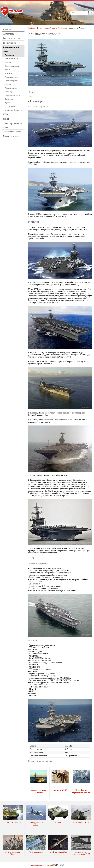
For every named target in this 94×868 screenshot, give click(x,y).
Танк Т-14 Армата (13, 822)
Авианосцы (9, 55)
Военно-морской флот (11, 49)
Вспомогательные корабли (11, 61)
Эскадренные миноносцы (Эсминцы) (13, 108)
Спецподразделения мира (12, 125)
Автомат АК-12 (60, 790)
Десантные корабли (12, 66)
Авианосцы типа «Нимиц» (39, 791)
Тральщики (9, 99)
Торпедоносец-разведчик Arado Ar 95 (81, 853)
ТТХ (31, 96)
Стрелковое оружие (12, 132)
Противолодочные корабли (12, 83)
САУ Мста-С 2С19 (81, 822)
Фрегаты (8, 103)
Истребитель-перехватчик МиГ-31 (81, 791)
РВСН (6, 119)
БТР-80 (58, 822)
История (32, 92)
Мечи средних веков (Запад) (13, 853)
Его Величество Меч (58, 852)
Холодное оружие (11, 136)
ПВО (5, 114)
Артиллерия (9, 34)
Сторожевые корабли (13, 95)
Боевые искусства (11, 38)
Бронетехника (10, 43)
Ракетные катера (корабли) (11, 90)
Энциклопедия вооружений (41, 865)
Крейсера (8, 73)
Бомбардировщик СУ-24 (36, 824)
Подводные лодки (11, 77)
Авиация (7, 29)
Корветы (8, 70)
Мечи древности (36, 852)
